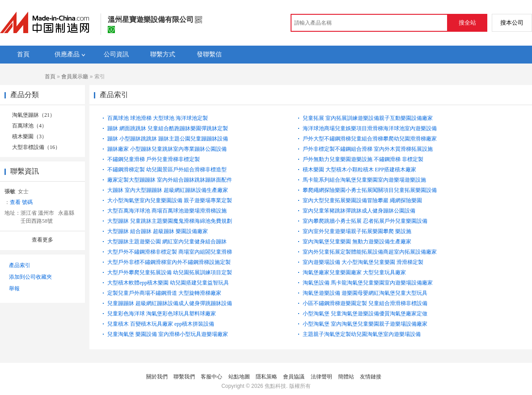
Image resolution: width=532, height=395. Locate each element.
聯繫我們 (184, 377)
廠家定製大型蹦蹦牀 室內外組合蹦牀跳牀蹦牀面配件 (170, 180)
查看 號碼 (21, 202)
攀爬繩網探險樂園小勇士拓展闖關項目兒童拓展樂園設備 (370, 190)
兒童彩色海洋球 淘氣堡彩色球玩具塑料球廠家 (162, 314)
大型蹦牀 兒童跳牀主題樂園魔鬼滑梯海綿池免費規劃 (170, 221)
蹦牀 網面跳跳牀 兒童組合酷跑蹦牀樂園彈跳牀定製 (168, 128)
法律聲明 (321, 377)
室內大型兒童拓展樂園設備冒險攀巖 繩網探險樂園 (362, 200)
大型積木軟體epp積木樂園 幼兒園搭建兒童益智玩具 (168, 283)
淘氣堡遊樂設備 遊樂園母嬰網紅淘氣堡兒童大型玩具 (365, 293)
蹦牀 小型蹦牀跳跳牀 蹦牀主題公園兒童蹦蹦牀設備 (168, 139)
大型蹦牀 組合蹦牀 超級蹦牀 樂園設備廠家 (158, 231)
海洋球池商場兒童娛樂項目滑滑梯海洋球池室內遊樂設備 (370, 128)
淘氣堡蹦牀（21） (34, 115)
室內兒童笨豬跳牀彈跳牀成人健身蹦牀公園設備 (359, 211)
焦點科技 (275, 386)
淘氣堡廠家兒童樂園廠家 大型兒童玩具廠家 (354, 272)
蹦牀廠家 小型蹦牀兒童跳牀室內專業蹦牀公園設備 (167, 149)
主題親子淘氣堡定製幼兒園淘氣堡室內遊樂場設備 (362, 334)
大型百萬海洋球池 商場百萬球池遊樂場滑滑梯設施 (167, 211)
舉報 (14, 289)
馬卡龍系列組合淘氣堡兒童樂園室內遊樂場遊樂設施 (364, 180)
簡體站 (346, 377)
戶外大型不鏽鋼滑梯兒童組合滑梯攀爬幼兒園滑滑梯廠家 (370, 139)
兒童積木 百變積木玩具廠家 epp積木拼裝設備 (161, 324)
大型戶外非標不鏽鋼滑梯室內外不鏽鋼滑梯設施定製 (169, 262)
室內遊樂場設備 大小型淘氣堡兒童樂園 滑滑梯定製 (363, 262)
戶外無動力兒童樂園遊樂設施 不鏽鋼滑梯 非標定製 (363, 159)
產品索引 (20, 265)
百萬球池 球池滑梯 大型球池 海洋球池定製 (158, 118)
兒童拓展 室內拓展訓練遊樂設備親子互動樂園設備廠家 (368, 118)
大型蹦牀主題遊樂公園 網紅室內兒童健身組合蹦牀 (167, 242)
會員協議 (294, 377)
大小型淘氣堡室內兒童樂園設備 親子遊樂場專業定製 (170, 200)
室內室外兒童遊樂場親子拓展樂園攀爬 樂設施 (357, 231)
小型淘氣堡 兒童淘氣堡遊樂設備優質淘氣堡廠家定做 (365, 314)
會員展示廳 (75, 76)
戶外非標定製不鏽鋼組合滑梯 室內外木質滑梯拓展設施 (368, 149)
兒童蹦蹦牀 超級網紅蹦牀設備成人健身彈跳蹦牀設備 (170, 303)
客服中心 (211, 377)
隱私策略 (266, 377)
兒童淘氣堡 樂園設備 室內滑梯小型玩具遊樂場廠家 (168, 334)
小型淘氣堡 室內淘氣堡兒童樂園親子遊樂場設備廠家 (365, 324)
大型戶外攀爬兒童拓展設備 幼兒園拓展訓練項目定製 (170, 272)
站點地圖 (239, 377)
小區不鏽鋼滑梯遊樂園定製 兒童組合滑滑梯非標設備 (365, 303)
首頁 (50, 76)
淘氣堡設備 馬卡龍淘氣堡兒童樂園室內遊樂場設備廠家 (368, 283)
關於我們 (157, 377)
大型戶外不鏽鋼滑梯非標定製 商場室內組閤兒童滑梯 (170, 252)
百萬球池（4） (30, 126)
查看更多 (42, 240)
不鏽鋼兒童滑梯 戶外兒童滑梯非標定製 (154, 159)
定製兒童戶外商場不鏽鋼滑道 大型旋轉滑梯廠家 (164, 293)
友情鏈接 (371, 377)
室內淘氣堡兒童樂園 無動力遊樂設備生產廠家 (357, 242)
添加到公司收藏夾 (30, 277)
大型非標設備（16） (36, 147)
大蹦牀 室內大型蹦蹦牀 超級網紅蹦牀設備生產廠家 (168, 190)
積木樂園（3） (30, 136)
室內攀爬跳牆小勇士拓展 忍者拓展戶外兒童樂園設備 (365, 221)
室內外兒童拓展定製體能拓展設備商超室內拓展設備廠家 (370, 252)
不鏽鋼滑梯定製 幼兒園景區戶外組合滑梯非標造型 (167, 170)
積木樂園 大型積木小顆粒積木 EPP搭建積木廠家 (360, 170)
